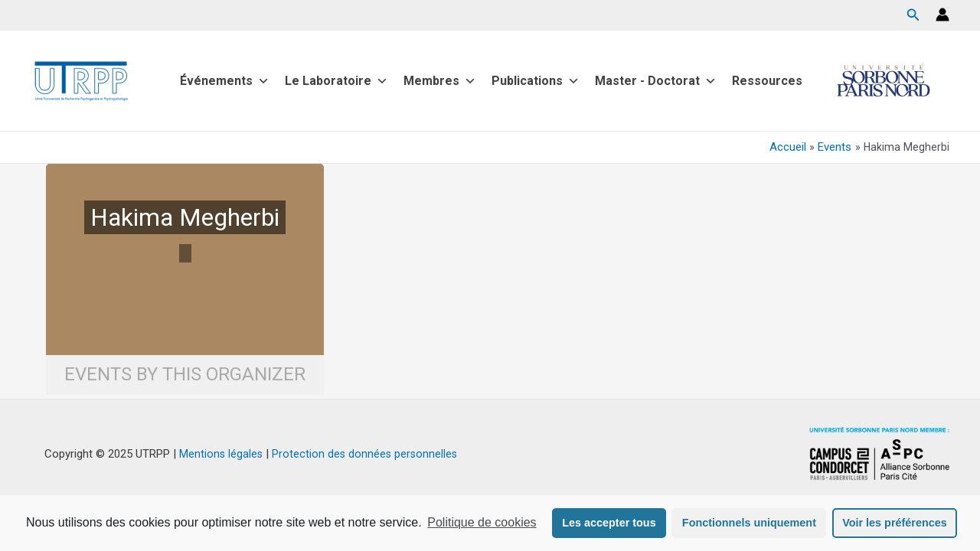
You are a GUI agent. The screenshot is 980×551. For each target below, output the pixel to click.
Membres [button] (440, 81)
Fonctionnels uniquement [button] (749, 523)
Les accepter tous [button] (609, 523)
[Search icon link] (913, 16)
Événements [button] (225, 81)
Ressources (767, 81)
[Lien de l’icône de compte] (942, 15)
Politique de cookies (482, 522)
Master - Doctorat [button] (656, 81)
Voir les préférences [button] (895, 523)
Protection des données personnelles (365, 454)
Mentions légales (219, 454)
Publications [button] (536, 81)
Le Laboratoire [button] (336, 81)
